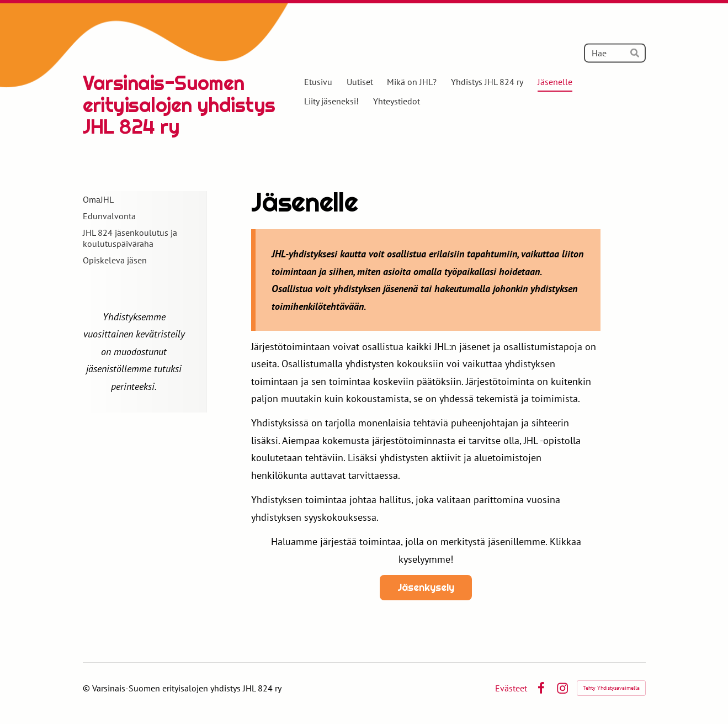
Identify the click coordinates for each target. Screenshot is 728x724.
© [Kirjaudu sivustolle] (87, 688)
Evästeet (511, 688)
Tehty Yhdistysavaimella (611, 688)
